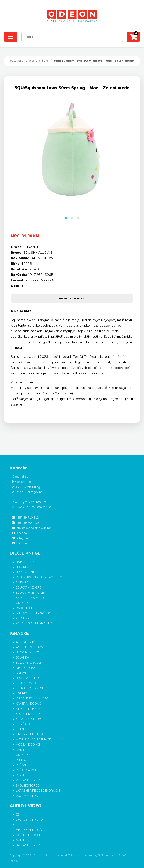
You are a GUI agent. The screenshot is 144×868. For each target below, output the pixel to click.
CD (18, 815)
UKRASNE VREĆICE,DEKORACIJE (38, 791)
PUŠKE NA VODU (28, 770)
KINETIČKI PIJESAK (28, 709)
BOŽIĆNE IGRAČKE (29, 663)
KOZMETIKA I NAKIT (29, 714)
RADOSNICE (24, 608)
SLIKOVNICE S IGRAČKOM (34, 613)
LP (17, 825)
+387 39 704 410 (25, 523)
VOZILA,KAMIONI (27, 796)
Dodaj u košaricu (72, 298)
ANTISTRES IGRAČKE (30, 647)
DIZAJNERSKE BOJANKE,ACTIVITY (39, 577)
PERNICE (22, 760)
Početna (15, 61)
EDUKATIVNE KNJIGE (30, 593)
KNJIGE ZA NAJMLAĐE (31, 598)
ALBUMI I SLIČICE (28, 642)
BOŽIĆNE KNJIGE (27, 572)
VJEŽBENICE (24, 618)
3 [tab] (78, 218)
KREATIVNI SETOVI (29, 719)
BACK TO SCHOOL (29, 652)
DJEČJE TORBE (26, 668)
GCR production (108, 856)
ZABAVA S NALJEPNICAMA (34, 623)
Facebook (20, 533)
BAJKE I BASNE (26, 562)
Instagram (20, 538)
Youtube (19, 543)
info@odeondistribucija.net (32, 528)
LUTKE (20, 729)
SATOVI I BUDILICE (29, 780)
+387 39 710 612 (25, 518)
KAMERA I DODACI (29, 704)
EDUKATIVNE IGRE (28, 588)
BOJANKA (22, 567)
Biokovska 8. (22, 482)
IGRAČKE (30, 61)
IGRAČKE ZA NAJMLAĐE (32, 699)
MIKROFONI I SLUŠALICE (33, 734)
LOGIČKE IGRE (25, 724)
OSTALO (22, 603)
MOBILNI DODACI (28, 745)
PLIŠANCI (44, 61)
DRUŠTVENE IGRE (28, 678)
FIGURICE (22, 693)
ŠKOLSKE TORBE (27, 786)
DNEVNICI (23, 582)
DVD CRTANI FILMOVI (31, 820)
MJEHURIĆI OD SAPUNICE (33, 739)
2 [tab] (72, 218)
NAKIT (20, 750)
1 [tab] (66, 218)
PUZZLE (21, 775)
